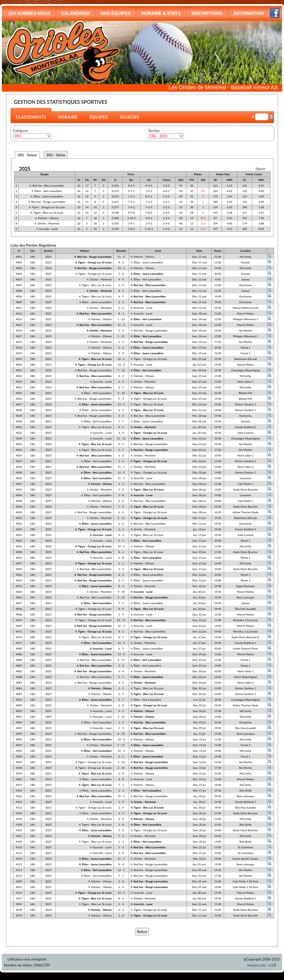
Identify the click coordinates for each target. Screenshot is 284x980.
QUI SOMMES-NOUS (29, 13)
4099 (19, 762)
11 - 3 (121, 325)
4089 (19, 705)
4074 (19, 773)
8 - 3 (121, 313)
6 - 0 (121, 455)
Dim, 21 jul (199, 847)
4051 (19, 887)
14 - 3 (121, 739)
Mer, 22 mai (199, 359)
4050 (19, 881)
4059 (19, 569)
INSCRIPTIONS (207, 13)
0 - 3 (121, 711)
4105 (19, 830)
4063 (19, 580)
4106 (19, 819)
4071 (19, 631)
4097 (19, 745)
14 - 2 (121, 546)
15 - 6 (121, 796)
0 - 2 (121, 756)
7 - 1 (121, 785)
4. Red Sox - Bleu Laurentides (47, 186)
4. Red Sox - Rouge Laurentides (47, 202)
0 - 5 (121, 694)
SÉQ (181, 180)
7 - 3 (121, 603)
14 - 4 (121, 751)
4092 (19, 722)
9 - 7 (121, 700)
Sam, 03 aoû (199, 870)
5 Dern (166, 180)
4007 (19, 279)
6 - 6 (121, 308)
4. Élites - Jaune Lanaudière (47, 196)
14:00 (218, 268)
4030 (19, 421)
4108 (19, 825)
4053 (19, 524)
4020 (19, 365)
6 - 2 (121, 387)
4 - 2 (121, 262)
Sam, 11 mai (199, 257)
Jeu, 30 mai (199, 427)
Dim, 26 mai (199, 404)
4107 (19, 836)
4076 (19, 637)
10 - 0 (121, 359)
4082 (19, 671)
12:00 (218, 319)
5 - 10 (121, 762)
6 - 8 (121, 558)
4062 (19, 575)
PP (95, 180)
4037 (19, 461)
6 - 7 (121, 296)
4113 (19, 864)
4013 (19, 325)
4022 (19, 376)
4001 (19, 257)
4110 (19, 847)
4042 (19, 518)
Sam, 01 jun (199, 438)
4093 (19, 734)
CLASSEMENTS (31, 117)
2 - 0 (121, 773)
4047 (19, 484)
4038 (19, 472)
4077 (19, 643)
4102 (19, 796)
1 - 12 (121, 319)
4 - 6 (121, 427)
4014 (19, 330)
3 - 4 (121, 904)
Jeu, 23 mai (199, 365)
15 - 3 (121, 478)
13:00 (218, 353)
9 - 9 (121, 399)
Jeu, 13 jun (199, 529)
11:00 (218, 257)
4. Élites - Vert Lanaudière (47, 191)
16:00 (218, 694)
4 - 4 (121, 279)
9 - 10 (121, 592)
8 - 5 (121, 291)
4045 (19, 489)
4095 (19, 739)
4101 (19, 790)
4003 (19, 262)
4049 (19, 512)
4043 (19, 478)
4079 (19, 915)
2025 (25, 169)
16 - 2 (121, 643)
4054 (19, 529)
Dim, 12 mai (199, 279)
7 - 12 (121, 370)
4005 (19, 285)
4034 (19, 450)
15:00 (218, 336)
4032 (19, 433)
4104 (19, 813)
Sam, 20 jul (199, 813)
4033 (19, 444)
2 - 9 (121, 807)
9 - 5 (121, 444)
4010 (19, 359)
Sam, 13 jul (199, 739)
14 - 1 (121, 268)
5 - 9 (121, 353)
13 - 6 (121, 404)
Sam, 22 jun (199, 614)
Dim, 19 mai (199, 347)
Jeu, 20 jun (199, 592)
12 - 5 (121, 870)
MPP (230, 180)
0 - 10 (121, 734)
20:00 (218, 648)
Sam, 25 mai (199, 376)
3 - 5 (121, 285)
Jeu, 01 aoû (199, 864)
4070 (19, 620)
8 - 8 (121, 779)
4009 (19, 302)
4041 (19, 728)
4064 (19, 592)
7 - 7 (121, 421)
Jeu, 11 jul (199, 734)
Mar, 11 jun (199, 518)
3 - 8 (121, 274)
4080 (19, 654)
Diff (203, 180)
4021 (19, 370)
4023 (19, 387)
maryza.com (256, 965)
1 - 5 (121, 489)
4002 (19, 268)
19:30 (218, 302)
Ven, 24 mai (199, 370)
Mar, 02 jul (199, 705)
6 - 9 (121, 887)
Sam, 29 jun (199, 654)
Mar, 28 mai (199, 416)
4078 (19, 910)
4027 (19, 404)
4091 (19, 717)
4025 (19, 393)
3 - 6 (121, 461)
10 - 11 (121, 620)
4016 (19, 319)
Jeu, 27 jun (199, 637)
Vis (149, 180)
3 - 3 (121, 416)
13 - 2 (121, 893)
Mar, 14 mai (199, 302)
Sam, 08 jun (199, 478)
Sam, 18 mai (199, 313)
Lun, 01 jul (199, 700)
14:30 (218, 330)
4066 (19, 609)
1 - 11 (121, 745)
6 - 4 (121, 671)
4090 (19, 711)
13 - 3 (121, 365)
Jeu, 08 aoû (199, 893)
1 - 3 (121, 842)
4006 (19, 296)
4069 (19, 626)
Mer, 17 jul (199, 790)
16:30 (218, 393)
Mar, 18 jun (199, 586)
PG (87, 180)
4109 (19, 842)
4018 (19, 347)
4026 (19, 399)
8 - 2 (121, 631)
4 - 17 (121, 660)
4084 (19, 660)
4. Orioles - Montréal (47, 223)
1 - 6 (121, 342)
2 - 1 (121, 688)
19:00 (218, 586)
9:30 (218, 279)
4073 (19, 859)
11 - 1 (121, 467)
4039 (19, 438)
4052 (19, 700)
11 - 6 (121, 859)
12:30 (218, 291)
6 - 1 (121, 529)
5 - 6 (121, 302)
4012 (19, 313)
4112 (19, 807)
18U (33, 257)
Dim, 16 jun (199, 575)
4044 (19, 495)
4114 (19, 870)
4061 (19, 558)
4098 (19, 756)
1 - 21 (121, 336)
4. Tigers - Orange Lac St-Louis (47, 207)
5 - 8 (121, 495)
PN (104, 180)
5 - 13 (121, 597)
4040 (19, 648)
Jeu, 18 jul (199, 796)
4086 (19, 688)
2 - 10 (121, 768)
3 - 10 (121, 393)
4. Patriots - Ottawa (47, 218)
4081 (19, 779)
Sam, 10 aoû (199, 904)
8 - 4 (121, 586)
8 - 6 (121, 552)
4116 (19, 893)
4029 (19, 416)
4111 (19, 853)
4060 (19, 541)
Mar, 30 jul (199, 859)
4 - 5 (121, 541)
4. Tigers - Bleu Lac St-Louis (47, 213)
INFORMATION (249, 13)
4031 (19, 427)
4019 (19, 353)
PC (245, 180)
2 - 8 (121, 705)
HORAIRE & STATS (161, 13)
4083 (19, 683)
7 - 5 (121, 836)
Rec (131, 180)
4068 (19, 614)
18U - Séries (56, 155)
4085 (19, 666)
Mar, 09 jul (199, 722)
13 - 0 (121, 654)
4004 (19, 274)
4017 (19, 336)
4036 (19, 467)
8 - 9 (121, 609)
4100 (19, 768)
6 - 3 (121, 648)
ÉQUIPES (99, 117)
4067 (19, 603)
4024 (19, 382)
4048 (19, 501)
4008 (19, 291)
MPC (261, 180)
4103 (19, 802)
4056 (19, 546)
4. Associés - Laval (47, 229)
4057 (19, 563)
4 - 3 (121, 484)
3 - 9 (121, 433)
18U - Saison (27, 155)
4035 (19, 455)
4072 (19, 586)
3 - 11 (121, 518)
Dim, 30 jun (199, 671)
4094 (19, 904)
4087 (19, 694)
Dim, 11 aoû (199, 910)
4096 (19, 751)
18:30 (218, 700)
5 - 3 (121, 330)
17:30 (218, 342)
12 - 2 (121, 472)
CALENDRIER (76, 13)
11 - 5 (121, 257)
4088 (19, 677)
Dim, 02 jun (199, 455)
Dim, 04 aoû (199, 881)
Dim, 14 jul (199, 773)
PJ (79, 180)
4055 (19, 535)
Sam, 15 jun (199, 541)
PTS (192, 180)
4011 (19, 308)
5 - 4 (121, 614)
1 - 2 (121, 569)
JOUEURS (129, 117)
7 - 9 (121, 506)
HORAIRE (68, 117)
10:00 (218, 347)
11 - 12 (121, 438)
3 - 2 (121, 580)
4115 (19, 876)
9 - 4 (121, 864)
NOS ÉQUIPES (115, 13)
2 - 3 (121, 790)
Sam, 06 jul (199, 711)
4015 (19, 342)
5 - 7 (121, 677)
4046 (19, 506)
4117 (19, 898)
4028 (19, 410)
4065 (19, 597)
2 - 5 (121, 410)
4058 (19, 552)
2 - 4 (121, 819)
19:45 (218, 609)
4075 (19, 785)
